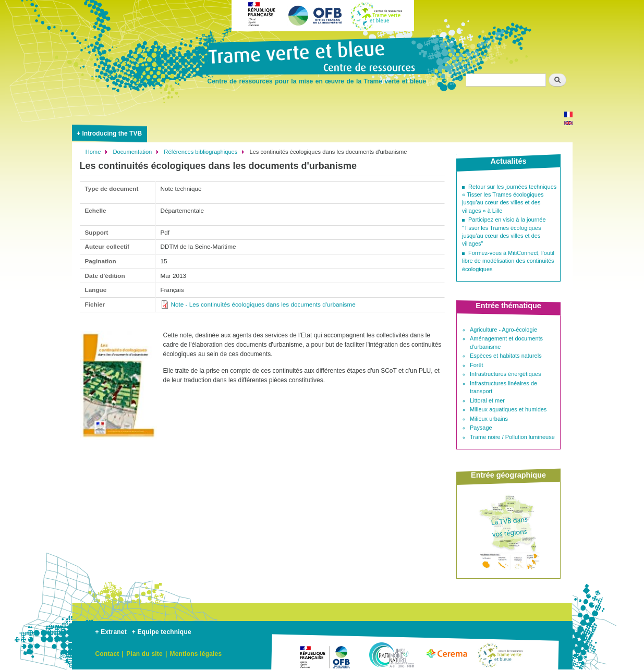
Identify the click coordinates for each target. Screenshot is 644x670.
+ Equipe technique (162, 632)
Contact (107, 654)
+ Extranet (111, 632)
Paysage (481, 428)
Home (93, 152)
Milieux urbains (489, 419)
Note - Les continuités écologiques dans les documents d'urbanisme (263, 304)
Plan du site (144, 654)
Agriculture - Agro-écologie (503, 330)
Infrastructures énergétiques (505, 374)
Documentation (132, 152)
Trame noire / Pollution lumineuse (512, 437)
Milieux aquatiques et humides (508, 409)
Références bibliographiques (201, 152)
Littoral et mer (487, 400)
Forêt (477, 365)
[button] (118, 444)
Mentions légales (196, 654)
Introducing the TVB (112, 133)
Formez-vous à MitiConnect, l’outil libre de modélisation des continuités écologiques (508, 261)
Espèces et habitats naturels (506, 356)
